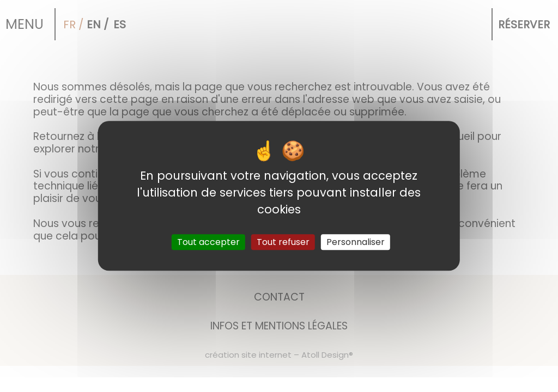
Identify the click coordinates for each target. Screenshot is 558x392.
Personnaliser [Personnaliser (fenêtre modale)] (356, 243)
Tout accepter (208, 243)
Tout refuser (283, 243)
